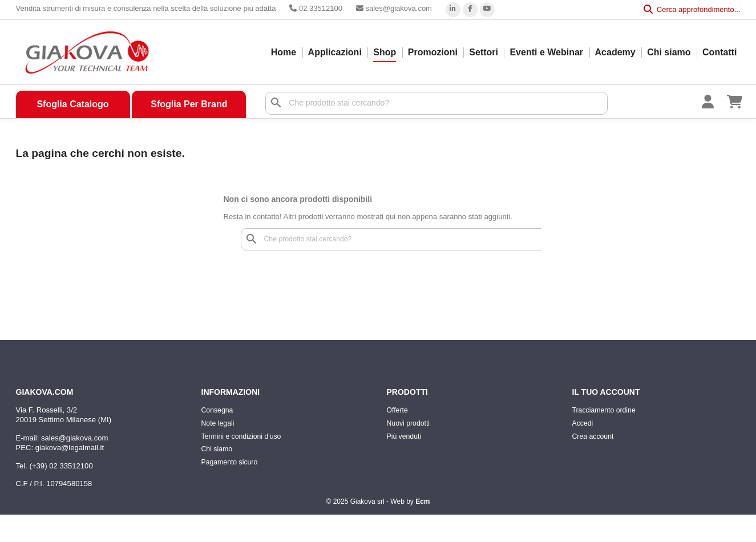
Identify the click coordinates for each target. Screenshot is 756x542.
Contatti (719, 52)
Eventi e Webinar (546, 52)
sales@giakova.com (394, 8)
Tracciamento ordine (604, 410)
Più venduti (404, 436)
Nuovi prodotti (409, 423)
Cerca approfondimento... (692, 9)
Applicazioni (335, 52)
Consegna (217, 410)
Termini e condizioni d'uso (241, 436)
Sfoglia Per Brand (189, 104)
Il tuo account (606, 392)
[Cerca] (436, 103)
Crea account (593, 436)
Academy (615, 52)
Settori (484, 52)
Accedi (583, 423)
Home (284, 52)
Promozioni (433, 52)
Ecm (423, 501)
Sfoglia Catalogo (72, 104)
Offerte (397, 410)
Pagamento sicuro (230, 462)
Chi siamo (669, 52)
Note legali (218, 423)
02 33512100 (316, 8)
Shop (385, 52)
